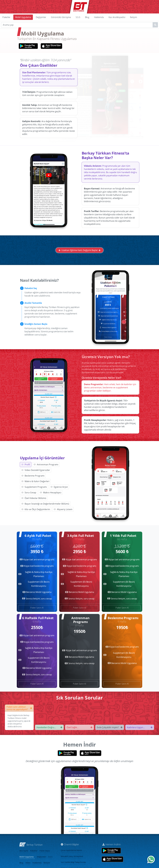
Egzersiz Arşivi (59, 487)
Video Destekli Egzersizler (36, 470)
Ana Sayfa (24, 851)
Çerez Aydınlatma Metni (71, 850)
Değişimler (41, 17)
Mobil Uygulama (23, 17)
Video (28, 863)
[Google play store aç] (111, 851)
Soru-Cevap (29, 493)
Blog (87, 17)
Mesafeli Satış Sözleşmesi (72, 856)
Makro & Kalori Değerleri (35, 481)
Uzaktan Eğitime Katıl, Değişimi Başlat (79, 250)
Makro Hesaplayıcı (50, 493)
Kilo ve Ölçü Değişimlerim (36, 509)
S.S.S (78, 17)
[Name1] (155, 25)
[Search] (79, 25)
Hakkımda (99, 17)
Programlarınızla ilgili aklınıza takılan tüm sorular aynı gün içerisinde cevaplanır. (47, 94)
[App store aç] (112, 859)
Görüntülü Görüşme (61, 17)
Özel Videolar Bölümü (34, 498)
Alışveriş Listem (63, 509)
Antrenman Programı (46, 464)
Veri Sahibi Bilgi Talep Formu (73, 862)
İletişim (133, 17)
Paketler (6, 17)
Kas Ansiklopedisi (117, 17)
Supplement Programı (34, 487)
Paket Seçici (45, 851)
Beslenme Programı (33, 476)
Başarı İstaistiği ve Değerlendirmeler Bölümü (45, 504)
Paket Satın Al (37, 608)
